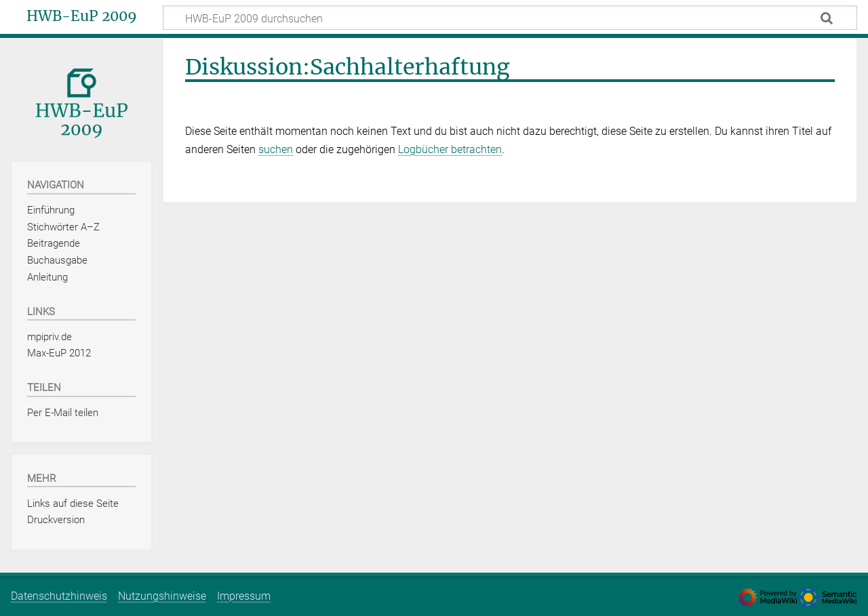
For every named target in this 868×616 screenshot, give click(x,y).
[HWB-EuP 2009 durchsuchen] (510, 18)
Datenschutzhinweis (59, 596)
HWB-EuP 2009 (82, 16)
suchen (276, 149)
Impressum (244, 596)
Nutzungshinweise (162, 596)
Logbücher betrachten (450, 149)
